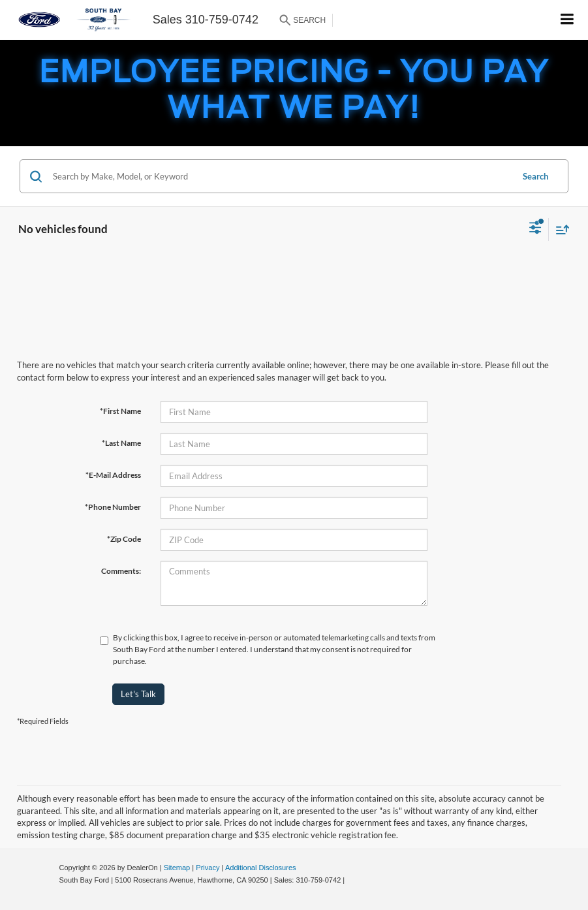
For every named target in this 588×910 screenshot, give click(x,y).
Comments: (121, 571)
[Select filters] (535, 229)
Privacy (208, 868)
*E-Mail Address (113, 475)
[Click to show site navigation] (567, 20)
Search (535, 176)
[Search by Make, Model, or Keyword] (281, 176)
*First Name (120, 411)
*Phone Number (113, 507)
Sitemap (177, 868)
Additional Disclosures (261, 868)
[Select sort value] (559, 229)
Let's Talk (138, 694)
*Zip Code (124, 539)
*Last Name (121, 443)
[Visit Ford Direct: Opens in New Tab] (350, 880)
